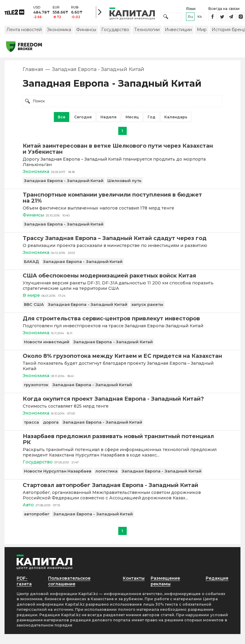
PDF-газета (24, 585)
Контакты (133, 582)
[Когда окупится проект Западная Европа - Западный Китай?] (122, 402)
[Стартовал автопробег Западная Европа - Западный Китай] (122, 489)
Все (62, 119)
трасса (31, 426)
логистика (106, 475)
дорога (51, 426)
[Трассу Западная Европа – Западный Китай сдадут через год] (122, 240)
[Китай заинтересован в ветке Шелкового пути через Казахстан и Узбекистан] (122, 150)
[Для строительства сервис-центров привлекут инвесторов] (122, 321)
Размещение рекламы (166, 585)
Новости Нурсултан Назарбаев (58, 475)
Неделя (108, 119)
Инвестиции (178, 31)
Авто (28, 509)
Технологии (147, 31)
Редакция (217, 582)
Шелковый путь (124, 182)
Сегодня (83, 119)
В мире (32, 298)
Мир (202, 31)
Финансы (86, 31)
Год (152, 119)
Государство (115, 31)
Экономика (59, 31)
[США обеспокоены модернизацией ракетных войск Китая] (122, 278)
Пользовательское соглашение (69, 585)
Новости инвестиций (47, 345)
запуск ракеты (147, 307)
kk (200, 17)
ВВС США (34, 307)
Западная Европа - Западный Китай (64, 182)
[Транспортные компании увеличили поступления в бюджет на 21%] (122, 200)
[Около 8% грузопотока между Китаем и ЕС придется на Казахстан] (122, 359)
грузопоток (36, 388)
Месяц (132, 119)
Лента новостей (24, 31)
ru (190, 17)
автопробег (37, 518)
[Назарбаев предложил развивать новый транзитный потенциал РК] (122, 443)
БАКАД (31, 264)
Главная (33, 71)
